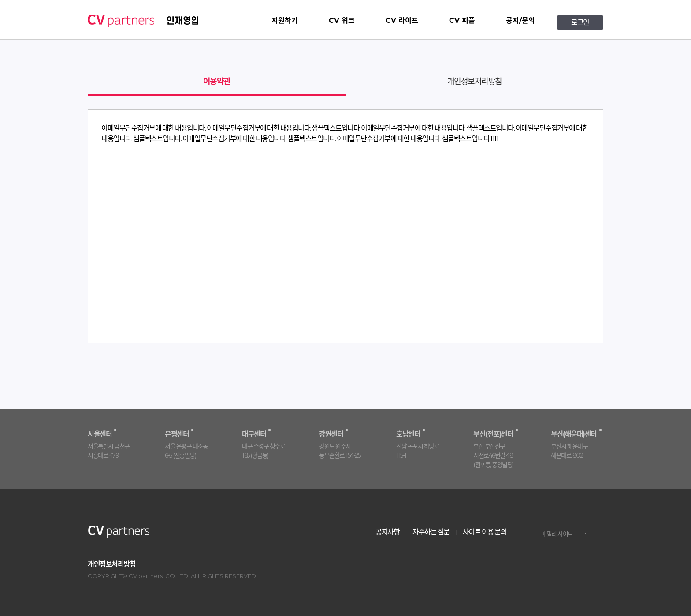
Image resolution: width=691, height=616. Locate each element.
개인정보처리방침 (475, 82)
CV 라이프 (402, 21)
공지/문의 (520, 21)
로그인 (580, 22)
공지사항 (387, 532)
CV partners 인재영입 (143, 20)
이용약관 (217, 82)
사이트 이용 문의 (485, 532)
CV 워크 (342, 21)
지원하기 (285, 21)
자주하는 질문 (431, 532)
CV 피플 (462, 21)
